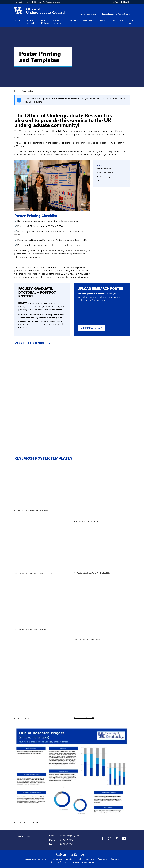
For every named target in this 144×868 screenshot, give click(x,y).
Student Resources (104, 181)
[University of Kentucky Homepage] (72, 855)
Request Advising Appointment (116, 14)
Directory (70, 859)
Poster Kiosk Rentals (105, 173)
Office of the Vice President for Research (48, 2)
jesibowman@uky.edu (78, 277)
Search (126, 2)
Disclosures (115, 859)
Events (102, 20)
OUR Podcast (45, 22)
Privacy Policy (89, 859)
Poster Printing (103, 177)
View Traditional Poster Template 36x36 (87, 640)
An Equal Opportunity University (37, 859)
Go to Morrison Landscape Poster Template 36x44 (31, 511)
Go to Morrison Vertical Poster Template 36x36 (89, 521)
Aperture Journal (32, 22)
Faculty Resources (104, 169)
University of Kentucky (23, 2)
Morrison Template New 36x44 (84, 718)
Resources (89, 20)
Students (73, 20)
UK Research (24, 836)
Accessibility (103, 859)
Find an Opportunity (89, 14)
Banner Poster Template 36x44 (25, 718)
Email (79, 859)
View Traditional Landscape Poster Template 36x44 (31, 629)
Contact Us (132, 22)
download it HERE (78, 240)
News (113, 20)
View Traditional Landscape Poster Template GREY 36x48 (33, 573)
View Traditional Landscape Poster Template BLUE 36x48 (93, 573)
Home (17, 91)
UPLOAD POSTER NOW (91, 328)
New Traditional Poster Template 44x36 (27, 823)
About (18, 20)
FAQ (122, 20)
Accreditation (58, 859)
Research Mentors (58, 22)
